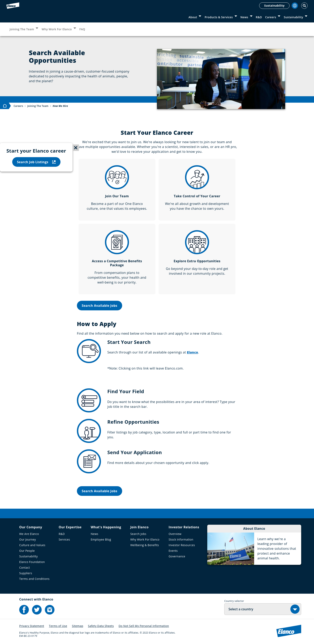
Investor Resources (182, 545)
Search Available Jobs (100, 306)
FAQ (82, 29)
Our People (27, 551)
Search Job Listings (36, 162)
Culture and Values (32, 545)
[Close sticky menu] (76, 148)
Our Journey (28, 539)
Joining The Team (22, 29)
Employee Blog (101, 539)
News (244, 17)
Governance (177, 556)
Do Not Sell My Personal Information (144, 626)
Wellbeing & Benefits (145, 545)
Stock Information (181, 539)
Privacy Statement (32, 626)
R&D (259, 17)
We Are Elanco (29, 534)
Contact (25, 568)
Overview (175, 534)
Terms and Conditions (34, 579)
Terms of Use (58, 626)
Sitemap (77, 626)
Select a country (241, 609)
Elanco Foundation (32, 562)
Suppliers (26, 573)
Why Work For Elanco (57, 29)
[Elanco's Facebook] (24, 610)
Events (173, 551)
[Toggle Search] (304, 6)
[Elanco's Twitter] (37, 610)
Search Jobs (138, 534)
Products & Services (219, 17)
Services (64, 539)
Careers (271, 17)
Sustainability (274, 6)
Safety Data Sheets (101, 626)
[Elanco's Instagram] (50, 610)
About (193, 17)
